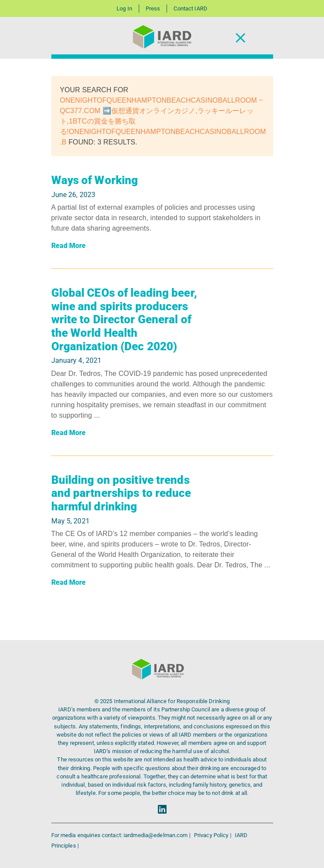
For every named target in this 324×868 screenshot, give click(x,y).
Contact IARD (190, 8)
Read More (69, 246)
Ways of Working (95, 180)
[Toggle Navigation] (240, 38)
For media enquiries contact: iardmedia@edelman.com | (122, 835)
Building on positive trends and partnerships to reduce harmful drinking (121, 493)
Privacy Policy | (213, 835)
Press (153, 8)
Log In (124, 8)
